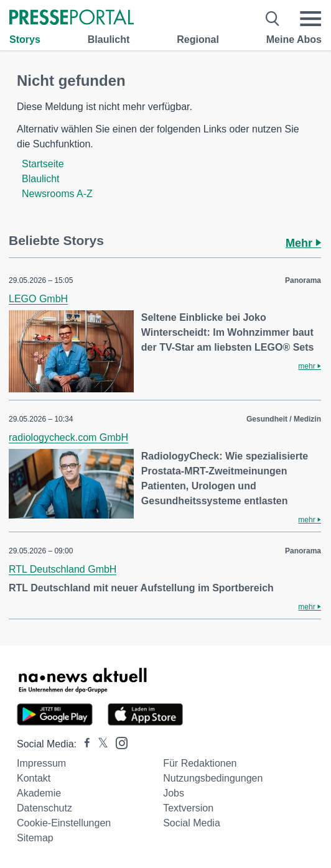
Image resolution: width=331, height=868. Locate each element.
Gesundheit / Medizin (284, 419)
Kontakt (34, 778)
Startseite (43, 164)
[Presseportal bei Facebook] (83, 744)
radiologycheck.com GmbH (68, 437)
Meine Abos (294, 39)
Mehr (303, 243)
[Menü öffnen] (310, 19)
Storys (25, 39)
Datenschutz (44, 808)
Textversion (188, 808)
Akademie (39, 793)
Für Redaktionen (200, 763)
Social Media (192, 823)
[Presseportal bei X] (99, 744)
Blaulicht (109, 39)
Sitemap (35, 838)
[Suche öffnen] (273, 19)
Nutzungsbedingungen (213, 778)
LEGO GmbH (38, 299)
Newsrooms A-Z (57, 194)
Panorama (303, 280)
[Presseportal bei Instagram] (118, 742)
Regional (198, 39)
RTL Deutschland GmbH (63, 569)
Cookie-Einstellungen (64, 823)
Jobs (174, 793)
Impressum (41, 763)
